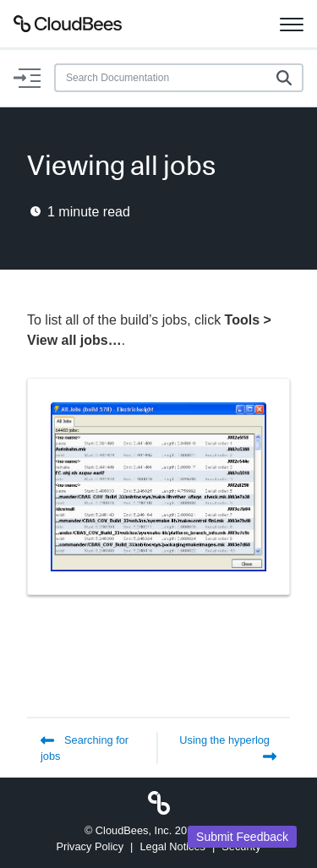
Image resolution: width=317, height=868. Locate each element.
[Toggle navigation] (292, 24)
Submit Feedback (242, 837)
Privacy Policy (90, 846)
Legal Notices (172, 846)
